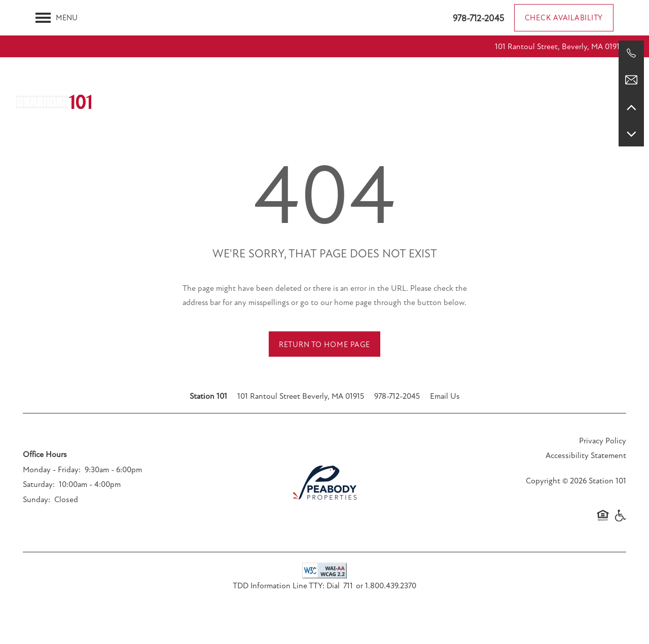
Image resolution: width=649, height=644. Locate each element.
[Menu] (57, 18)
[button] (564, 18)
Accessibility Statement (586, 456)
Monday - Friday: (52, 470)
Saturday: (39, 484)
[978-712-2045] (631, 53)
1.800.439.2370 (391, 586)
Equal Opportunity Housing (603, 521)
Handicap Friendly (620, 521)
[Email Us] (631, 80)
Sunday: (37, 500)
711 (348, 586)
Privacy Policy (603, 441)
